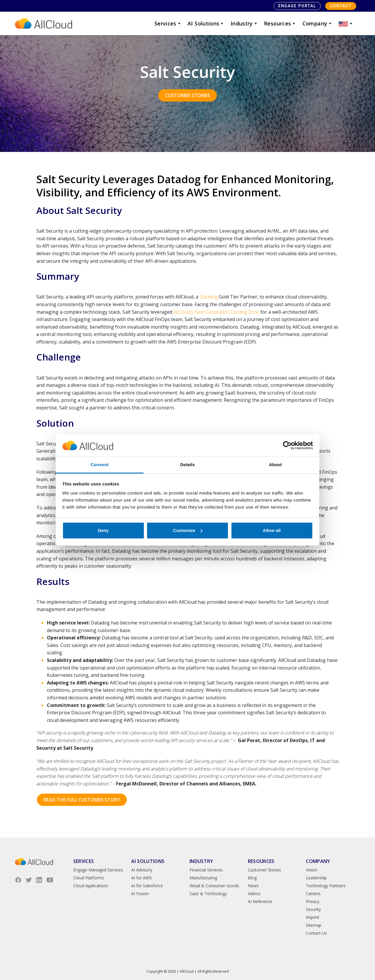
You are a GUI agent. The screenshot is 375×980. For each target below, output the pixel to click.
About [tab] (275, 465)
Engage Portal (297, 6)
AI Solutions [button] (206, 23)
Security (313, 909)
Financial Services (206, 870)
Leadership (316, 878)
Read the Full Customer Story (82, 800)
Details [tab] (187, 465)
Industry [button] (244, 23)
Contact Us (316, 933)
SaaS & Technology (208, 894)
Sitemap (314, 925)
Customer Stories (187, 95)
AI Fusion (140, 894)
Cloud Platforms (89, 878)
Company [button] (318, 23)
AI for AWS (142, 878)
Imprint (313, 917)
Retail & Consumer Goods (214, 886)
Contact (341, 6)
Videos (254, 894)
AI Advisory (142, 870)
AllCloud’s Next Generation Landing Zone (216, 312)
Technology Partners (326, 886)
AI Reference (260, 901)
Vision (311, 870)
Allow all (272, 530)
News (253, 886)
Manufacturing (203, 878)
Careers (313, 894)
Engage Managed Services (98, 870)
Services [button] (168, 23)
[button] (346, 23)
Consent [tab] (100, 465)
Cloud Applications (91, 886)
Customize (188, 530)
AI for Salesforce (147, 886)
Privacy (313, 901)
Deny (103, 530)
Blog (252, 878)
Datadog (209, 297)
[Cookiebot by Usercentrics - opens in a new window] (287, 445)
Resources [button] (280, 23)
